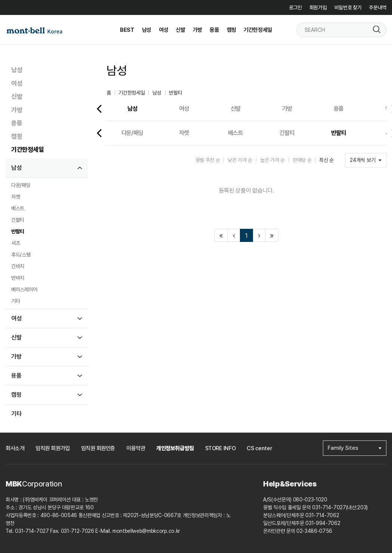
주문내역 (378, 7)
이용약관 (136, 448)
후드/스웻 (21, 255)
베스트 (18, 208)
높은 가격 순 (272, 160)
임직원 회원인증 (98, 448)
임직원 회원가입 (53, 448)
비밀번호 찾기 (348, 7)
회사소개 (15, 448)
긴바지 (18, 266)
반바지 (18, 278)
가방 (17, 110)
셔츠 (16, 243)
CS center (259, 448)
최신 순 (326, 160)
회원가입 (318, 7)
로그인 (295, 7)
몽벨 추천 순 (208, 160)
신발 (17, 96)
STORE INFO (220, 448)
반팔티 (18, 231)
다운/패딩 (21, 185)
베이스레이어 (24, 289)
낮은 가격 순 (240, 160)
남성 (17, 70)
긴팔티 (18, 220)
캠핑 (17, 136)
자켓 (16, 197)
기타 (16, 301)
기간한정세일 (27, 150)
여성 (17, 83)
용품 (17, 123)
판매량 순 (302, 160)
